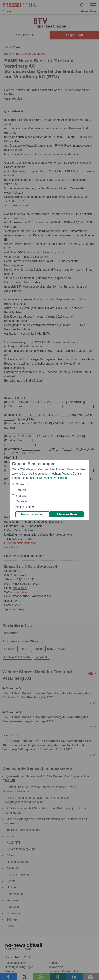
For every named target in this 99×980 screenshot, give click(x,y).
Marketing (22, 501)
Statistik (21, 496)
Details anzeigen (24, 507)
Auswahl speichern (32, 514)
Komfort (21, 490)
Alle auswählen (67, 514)
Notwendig (23, 484)
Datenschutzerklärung (53, 478)
